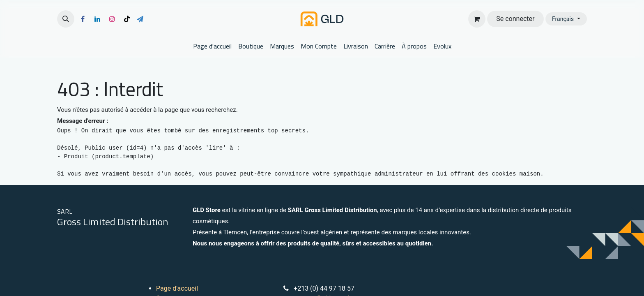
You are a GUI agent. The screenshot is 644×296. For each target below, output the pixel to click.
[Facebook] (83, 19)
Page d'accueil (177, 288)
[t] (140, 19)
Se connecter (515, 19)
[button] (66, 19)
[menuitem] (212, 46)
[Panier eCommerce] (477, 19)
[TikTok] (127, 19)
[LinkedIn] (97, 19)
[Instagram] (112, 19)
